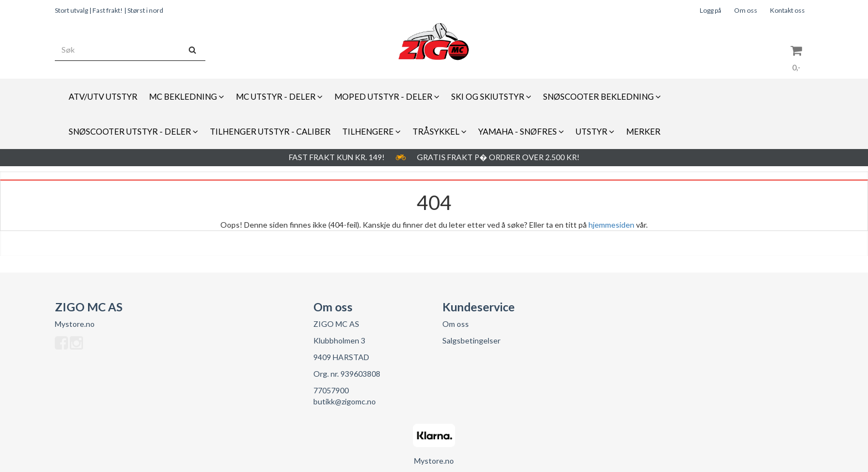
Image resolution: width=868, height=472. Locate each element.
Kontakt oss (787, 10)
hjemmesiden (611, 225)
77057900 (331, 390)
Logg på (711, 10)
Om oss (746, 10)
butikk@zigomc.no (345, 401)
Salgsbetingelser (471, 340)
